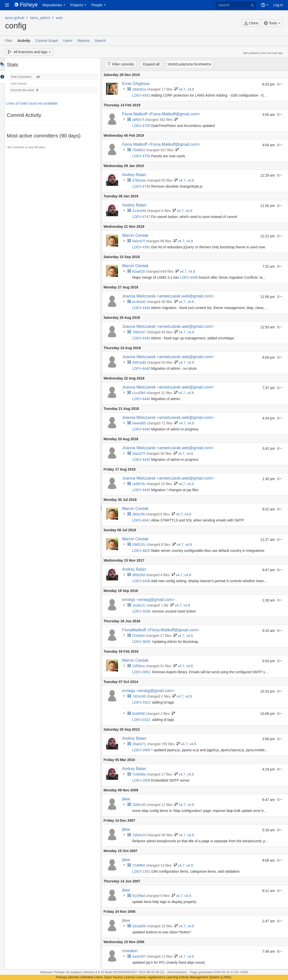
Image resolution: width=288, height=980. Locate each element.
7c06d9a (139, 774)
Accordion (2, 77)
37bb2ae (139, 180)
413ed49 (139, 211)
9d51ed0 (139, 362)
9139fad (139, 896)
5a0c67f (138, 241)
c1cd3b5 (139, 393)
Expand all (151, 64)
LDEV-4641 (141, 520)
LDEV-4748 (141, 186)
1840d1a (139, 89)
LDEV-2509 (141, 780)
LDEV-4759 (141, 126)
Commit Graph (47, 41)
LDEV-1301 (141, 871)
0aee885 (139, 423)
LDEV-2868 (141, 750)
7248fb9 (139, 865)
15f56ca (138, 666)
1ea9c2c (139, 605)
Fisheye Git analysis (68, 972)
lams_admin (40, 18)
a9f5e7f (138, 120)
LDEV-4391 (141, 247)
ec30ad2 (139, 302)
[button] (7, 5)
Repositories (52, 5)
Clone (251, 23)
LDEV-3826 (141, 642)
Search (100, 41)
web (59, 18)
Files (9, 41)
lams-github (15, 18)
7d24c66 (139, 696)
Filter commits (119, 64)
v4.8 (191, 89)
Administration (177, 972)
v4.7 (182, 89)
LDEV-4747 (141, 217)
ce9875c (139, 484)
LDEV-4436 (141, 581)
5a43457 (139, 956)
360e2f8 (139, 514)
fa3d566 (139, 714)
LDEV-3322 (141, 702)
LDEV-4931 (141, 95)
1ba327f (139, 454)
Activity (24, 41)
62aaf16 (139, 271)
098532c (139, 545)
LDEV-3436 (141, 611)
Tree (2, 64)
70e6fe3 (139, 150)
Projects (77, 5)
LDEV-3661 (141, 672)
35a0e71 (139, 744)
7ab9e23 (139, 835)
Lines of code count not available (32, 103)
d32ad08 (139, 926)
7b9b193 (139, 805)
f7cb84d (138, 636)
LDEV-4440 (189, 277)
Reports (84, 41)
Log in (278, 5)
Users (68, 41)
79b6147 (139, 332)
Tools (270, 23)
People (97, 5)
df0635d (139, 575)
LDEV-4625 (141, 551)
